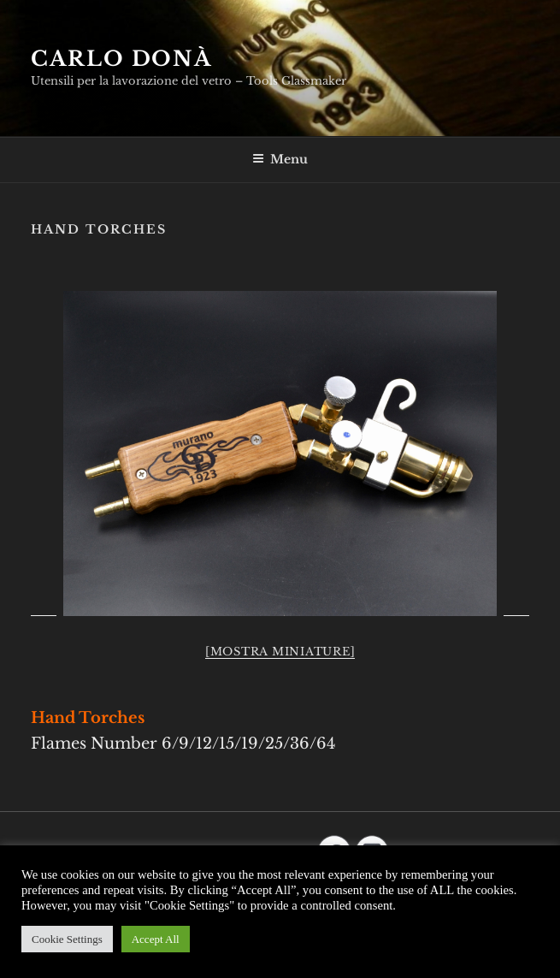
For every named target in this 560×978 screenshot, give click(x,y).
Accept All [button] (156, 939)
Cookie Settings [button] (67, 939)
